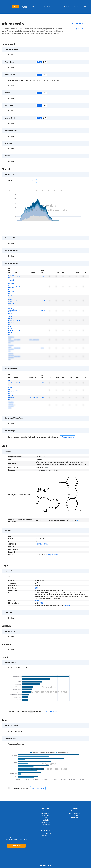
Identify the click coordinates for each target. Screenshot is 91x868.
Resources (46, 3)
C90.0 (43, 376)
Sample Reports (25, 3)
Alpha (16, 3)
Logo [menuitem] (45, 831)
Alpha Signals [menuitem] (45, 829)
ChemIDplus (49, 548)
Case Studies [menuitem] (45, 813)
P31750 (68, 599)
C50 (42, 391)
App (76, 3)
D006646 (17, 304)
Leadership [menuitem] (75, 804)
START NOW (16, 823)
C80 (42, 270)
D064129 (17, 280)
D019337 (17, 384)
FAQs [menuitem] (45, 811)
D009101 (17, 376)
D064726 (17, 314)
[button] (80, 17)
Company (57, 3)
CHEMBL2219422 (42, 537)
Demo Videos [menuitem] (45, 809)
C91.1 (43, 294)
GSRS (56, 548)
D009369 (17, 270)
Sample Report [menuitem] (46, 806)
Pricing (67, 3)
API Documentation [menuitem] (45, 818)
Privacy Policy (68, 866)
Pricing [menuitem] (45, 804)
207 (37, 581)
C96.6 (43, 304)
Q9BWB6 (38, 594)
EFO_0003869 (34, 391)
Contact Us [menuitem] (75, 811)
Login (85, 3)
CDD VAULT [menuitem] (75, 809)
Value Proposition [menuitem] (46, 826)
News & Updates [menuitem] (45, 816)
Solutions (35, 3)
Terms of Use (58, 866)
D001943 (17, 391)
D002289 (17, 324)
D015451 (17, 294)
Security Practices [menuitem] (75, 806)
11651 (42, 596)
